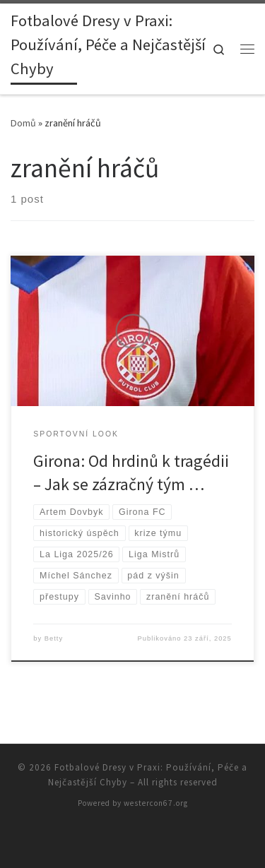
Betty (54, 638)
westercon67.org (156, 803)
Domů (23, 123)
